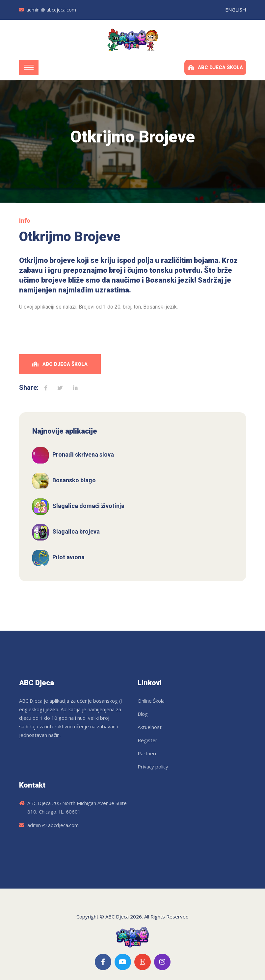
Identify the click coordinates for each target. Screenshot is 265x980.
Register (147, 740)
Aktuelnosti (150, 727)
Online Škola (151, 701)
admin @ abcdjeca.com (51, 10)
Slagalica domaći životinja (88, 506)
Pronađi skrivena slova (83, 454)
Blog (143, 714)
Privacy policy (153, 766)
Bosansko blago (74, 480)
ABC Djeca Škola (215, 67)
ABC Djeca (117, 917)
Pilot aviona (68, 557)
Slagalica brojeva (76, 531)
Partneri (147, 753)
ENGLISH (236, 10)
